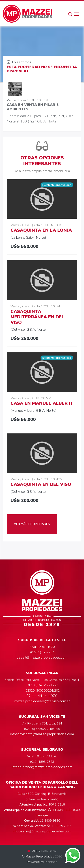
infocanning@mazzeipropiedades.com (42, 831)
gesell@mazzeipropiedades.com (42, 658)
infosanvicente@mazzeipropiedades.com (42, 734)
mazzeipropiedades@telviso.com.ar (42, 701)
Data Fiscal (49, 851)
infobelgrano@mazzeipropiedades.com (42, 767)
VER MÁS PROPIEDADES (32, 524)
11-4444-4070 (42, 696)
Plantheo (51, 862)
